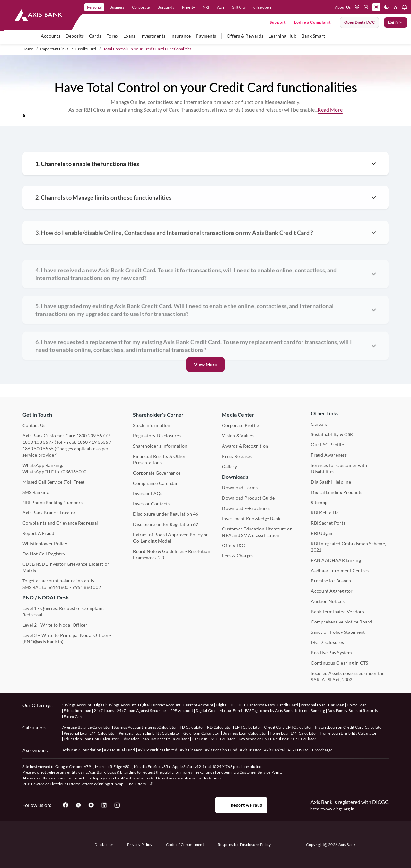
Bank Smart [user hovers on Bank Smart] (313, 36)
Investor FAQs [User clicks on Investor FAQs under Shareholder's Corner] (148, 493)
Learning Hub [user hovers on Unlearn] (282, 36)
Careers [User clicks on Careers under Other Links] (319, 424)
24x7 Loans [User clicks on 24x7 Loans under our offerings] (104, 711)
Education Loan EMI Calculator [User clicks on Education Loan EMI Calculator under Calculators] (91, 739)
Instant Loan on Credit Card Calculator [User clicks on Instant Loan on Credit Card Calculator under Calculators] (349, 727)
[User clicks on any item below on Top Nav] (38, 15)
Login (396, 22)
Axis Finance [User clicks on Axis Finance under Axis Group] (191, 750)
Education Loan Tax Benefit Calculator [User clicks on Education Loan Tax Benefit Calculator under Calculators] (155, 739)
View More (205, 364)
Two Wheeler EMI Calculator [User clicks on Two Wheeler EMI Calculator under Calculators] (263, 739)
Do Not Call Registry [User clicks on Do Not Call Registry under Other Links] (44, 554)
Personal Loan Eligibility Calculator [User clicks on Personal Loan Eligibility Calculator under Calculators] (150, 733)
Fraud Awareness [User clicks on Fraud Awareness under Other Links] (329, 455)
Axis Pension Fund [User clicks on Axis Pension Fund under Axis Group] (221, 750)
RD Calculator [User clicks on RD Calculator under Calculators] (220, 727)
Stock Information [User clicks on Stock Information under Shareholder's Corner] (152, 425)
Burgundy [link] (166, 7)
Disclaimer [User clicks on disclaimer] (104, 844)
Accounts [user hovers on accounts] (51, 36)
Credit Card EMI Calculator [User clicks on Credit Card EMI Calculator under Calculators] (288, 727)
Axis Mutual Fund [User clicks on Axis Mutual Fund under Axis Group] (119, 750)
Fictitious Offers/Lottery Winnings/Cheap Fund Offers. (101, 784)
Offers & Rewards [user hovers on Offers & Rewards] (245, 36)
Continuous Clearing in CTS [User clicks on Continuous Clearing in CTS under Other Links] (339, 663)
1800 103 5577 (38, 442)
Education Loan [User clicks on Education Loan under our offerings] (77, 711)
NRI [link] (206, 7)
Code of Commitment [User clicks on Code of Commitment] (185, 844)
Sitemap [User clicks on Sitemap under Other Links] (319, 502)
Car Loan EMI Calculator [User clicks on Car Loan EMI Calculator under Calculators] (213, 739)
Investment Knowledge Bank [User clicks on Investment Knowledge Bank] (251, 518)
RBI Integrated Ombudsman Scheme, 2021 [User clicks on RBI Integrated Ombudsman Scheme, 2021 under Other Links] (348, 547)
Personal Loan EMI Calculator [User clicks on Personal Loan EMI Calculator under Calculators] (90, 733)
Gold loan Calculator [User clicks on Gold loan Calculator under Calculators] (202, 733)
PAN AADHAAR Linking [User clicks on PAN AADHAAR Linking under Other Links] (336, 560)
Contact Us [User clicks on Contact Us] (34, 425)
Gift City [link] (239, 7)
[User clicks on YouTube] (91, 805)
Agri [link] (221, 7)
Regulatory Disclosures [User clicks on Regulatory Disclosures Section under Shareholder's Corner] (157, 436)
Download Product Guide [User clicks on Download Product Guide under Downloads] (248, 498)
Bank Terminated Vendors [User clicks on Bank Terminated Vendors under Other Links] (337, 611)
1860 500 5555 (38, 448)
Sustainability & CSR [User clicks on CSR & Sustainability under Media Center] (332, 434)
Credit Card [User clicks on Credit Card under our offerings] (288, 705)
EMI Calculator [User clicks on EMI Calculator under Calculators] (248, 727)
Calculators (35, 728)
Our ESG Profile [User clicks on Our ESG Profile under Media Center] (327, 445)
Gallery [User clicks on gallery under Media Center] (229, 466)
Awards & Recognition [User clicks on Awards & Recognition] (245, 446)
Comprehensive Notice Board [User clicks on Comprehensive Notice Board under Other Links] (341, 622)
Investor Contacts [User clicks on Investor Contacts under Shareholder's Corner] (151, 504)
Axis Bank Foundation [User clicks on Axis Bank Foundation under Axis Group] (82, 750)
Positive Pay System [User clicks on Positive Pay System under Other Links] (331, 653)
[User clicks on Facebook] (66, 805)
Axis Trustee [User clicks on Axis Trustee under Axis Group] (251, 750)
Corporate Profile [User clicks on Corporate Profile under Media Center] (240, 425)
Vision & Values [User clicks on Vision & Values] (238, 436)
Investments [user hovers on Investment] (153, 36)
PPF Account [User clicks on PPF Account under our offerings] (182, 711)
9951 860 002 (87, 587)
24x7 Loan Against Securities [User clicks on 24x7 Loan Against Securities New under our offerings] (142, 711)
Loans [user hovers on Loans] (129, 36)
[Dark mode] (387, 7)
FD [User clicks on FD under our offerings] (239, 705)
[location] (357, 7)
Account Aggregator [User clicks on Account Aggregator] (332, 591)
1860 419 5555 (93, 442)
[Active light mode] (376, 7)
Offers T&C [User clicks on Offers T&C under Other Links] (233, 545)
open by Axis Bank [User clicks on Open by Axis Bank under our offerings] (276, 711)
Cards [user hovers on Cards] (95, 36)
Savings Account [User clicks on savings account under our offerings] (77, 705)
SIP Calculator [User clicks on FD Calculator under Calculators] (304, 739)
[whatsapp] (366, 7)
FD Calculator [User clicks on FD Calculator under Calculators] (192, 727)
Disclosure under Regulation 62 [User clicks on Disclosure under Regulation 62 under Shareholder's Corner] (166, 524)
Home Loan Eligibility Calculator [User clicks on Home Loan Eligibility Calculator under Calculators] (348, 733)
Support (278, 22)
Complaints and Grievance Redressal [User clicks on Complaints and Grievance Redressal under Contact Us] (60, 523)
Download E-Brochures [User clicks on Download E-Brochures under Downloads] (246, 508)
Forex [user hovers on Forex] (112, 36)
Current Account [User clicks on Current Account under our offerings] (198, 705)
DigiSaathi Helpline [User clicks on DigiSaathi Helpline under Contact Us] (331, 482)
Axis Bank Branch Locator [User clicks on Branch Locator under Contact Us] (49, 513)
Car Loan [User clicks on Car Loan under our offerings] (336, 705)
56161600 (58, 587)
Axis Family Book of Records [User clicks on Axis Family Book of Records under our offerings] (353, 711)
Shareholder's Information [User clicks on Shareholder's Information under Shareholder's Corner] (160, 446)
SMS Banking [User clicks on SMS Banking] (36, 492)
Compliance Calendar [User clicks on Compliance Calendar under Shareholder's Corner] (155, 483)
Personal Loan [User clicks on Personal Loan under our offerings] (313, 705)
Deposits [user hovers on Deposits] (75, 36)
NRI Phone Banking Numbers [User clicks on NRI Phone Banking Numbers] (52, 502)
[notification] (405, 7)
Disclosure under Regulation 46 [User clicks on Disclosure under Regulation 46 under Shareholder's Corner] (166, 514)
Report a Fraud (241, 805)
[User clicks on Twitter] (78, 805)
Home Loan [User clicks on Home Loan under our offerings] (357, 705)
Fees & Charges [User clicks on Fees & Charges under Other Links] (238, 556)
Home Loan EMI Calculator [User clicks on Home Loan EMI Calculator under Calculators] (294, 733)
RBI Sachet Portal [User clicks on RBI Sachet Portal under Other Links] (329, 523)
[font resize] (396, 7)
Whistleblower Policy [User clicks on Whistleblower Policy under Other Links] (45, 543)
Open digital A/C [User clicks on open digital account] (359, 22)
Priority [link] (188, 7)
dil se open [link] (262, 7)
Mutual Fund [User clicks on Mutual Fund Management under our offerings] (231, 711)
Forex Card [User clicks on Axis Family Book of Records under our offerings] (74, 716)
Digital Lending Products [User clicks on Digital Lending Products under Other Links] (337, 492)
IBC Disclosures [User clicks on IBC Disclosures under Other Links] (327, 642)
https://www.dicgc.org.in (332, 809)
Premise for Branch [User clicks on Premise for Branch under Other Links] (331, 581)
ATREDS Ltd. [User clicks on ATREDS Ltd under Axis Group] (299, 750)
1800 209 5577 (92, 436)
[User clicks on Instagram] (117, 805)
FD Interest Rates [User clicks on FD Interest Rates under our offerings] (259, 705)
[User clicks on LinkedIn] (104, 805)
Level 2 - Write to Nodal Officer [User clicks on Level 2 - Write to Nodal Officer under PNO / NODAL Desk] (55, 625)
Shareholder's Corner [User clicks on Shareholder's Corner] (158, 414)
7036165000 (73, 472)
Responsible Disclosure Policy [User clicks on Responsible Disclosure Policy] (244, 844)
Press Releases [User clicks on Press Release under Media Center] (237, 456)
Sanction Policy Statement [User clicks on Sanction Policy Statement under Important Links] (338, 632)
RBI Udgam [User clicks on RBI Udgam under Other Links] (322, 533)
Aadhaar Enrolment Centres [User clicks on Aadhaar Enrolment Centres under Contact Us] (340, 570)
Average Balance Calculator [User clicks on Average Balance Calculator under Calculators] (87, 727)
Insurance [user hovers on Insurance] (181, 36)
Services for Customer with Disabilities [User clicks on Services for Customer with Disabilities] (339, 468)
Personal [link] (94, 7)
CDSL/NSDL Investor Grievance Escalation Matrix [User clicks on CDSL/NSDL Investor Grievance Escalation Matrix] (66, 567)
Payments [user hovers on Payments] (206, 36)
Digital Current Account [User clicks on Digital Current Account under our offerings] (159, 705)
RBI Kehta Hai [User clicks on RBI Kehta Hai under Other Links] (325, 513)
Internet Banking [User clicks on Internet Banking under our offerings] (310, 711)
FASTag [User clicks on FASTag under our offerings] (251, 711)
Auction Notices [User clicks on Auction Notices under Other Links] (328, 601)
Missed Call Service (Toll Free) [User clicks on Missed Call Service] (53, 482)
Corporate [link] (141, 7)
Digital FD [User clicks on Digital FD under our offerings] (225, 705)
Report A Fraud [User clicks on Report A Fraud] (38, 533)
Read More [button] (330, 110)
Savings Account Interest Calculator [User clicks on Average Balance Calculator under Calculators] (145, 727)
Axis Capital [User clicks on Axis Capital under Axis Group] (274, 750)
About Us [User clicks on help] (343, 7)
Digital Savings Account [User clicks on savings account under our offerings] (115, 705)
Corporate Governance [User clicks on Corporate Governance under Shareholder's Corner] (157, 473)
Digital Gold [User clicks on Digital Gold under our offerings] (206, 711)
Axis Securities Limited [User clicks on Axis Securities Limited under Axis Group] (157, 750)
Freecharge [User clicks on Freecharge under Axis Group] (322, 750)
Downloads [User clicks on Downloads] (235, 477)
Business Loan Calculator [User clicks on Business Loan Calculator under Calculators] (245, 733)
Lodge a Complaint (313, 22)
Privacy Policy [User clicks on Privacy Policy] (140, 844)
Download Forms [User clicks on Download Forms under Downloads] (240, 488)
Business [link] (117, 7)
